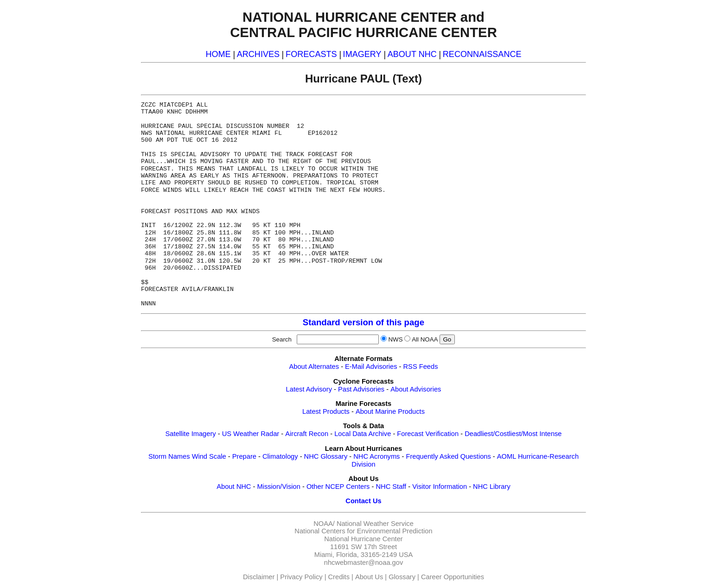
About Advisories (416, 389)
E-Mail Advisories (371, 367)
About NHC (234, 487)
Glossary (402, 577)
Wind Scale (209, 456)
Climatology (280, 456)
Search (284, 339)
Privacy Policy (301, 577)
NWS (395, 339)
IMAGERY (362, 54)
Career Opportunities (453, 577)
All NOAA (425, 339)
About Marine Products (390, 411)
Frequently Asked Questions (448, 456)
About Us (369, 577)
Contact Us (363, 501)
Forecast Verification (428, 434)
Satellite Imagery (190, 434)
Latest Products (326, 411)
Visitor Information (440, 487)
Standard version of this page (363, 322)
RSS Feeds (421, 367)
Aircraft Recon (307, 434)
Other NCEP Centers (338, 487)
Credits (339, 577)
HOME (218, 54)
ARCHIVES (258, 54)
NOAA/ (324, 524)
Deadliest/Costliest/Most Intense (513, 434)
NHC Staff (391, 487)
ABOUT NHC (412, 54)
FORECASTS (311, 54)
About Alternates (314, 367)
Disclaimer (259, 577)
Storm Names (169, 456)
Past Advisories (361, 389)
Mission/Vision (278, 487)
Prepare (244, 456)
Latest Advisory (309, 389)
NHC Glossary (326, 456)
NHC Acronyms (376, 456)
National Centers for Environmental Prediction (363, 531)
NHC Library (492, 487)
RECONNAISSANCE (482, 54)
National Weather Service (375, 524)
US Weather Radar (251, 434)
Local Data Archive (363, 434)
